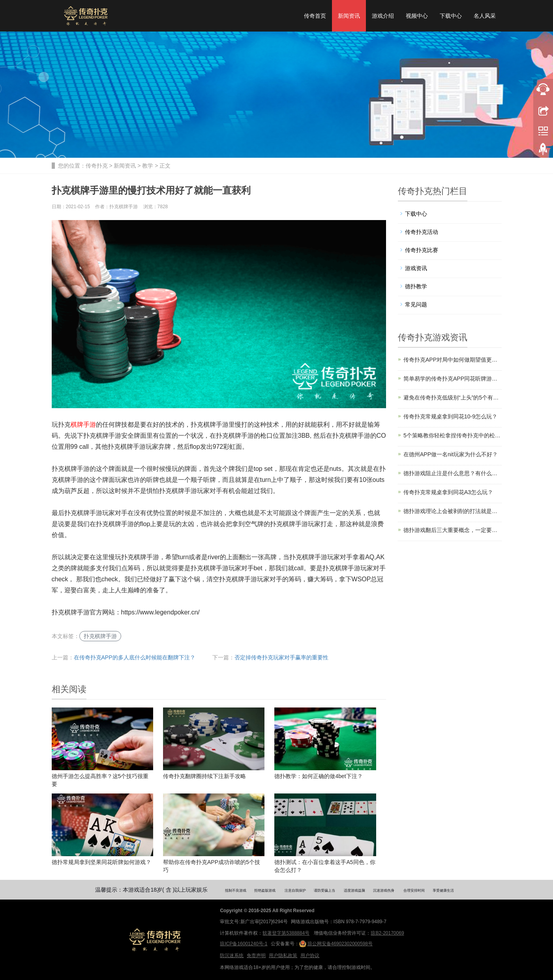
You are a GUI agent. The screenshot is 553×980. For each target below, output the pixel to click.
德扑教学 (416, 286)
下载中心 (451, 16)
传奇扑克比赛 (422, 250)
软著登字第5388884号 (286, 933)
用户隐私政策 (283, 956)
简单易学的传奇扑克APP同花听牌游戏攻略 (453, 379)
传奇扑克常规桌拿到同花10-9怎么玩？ (450, 416)
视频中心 (417, 16)
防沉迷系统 (232, 956)
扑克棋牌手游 (100, 636)
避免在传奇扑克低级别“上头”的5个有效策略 (453, 398)
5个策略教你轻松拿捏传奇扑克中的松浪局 (453, 435)
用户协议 (310, 956)
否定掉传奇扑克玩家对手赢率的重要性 (281, 657)
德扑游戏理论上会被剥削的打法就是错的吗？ (453, 511)
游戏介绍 (383, 16)
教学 (148, 166)
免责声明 (256, 956)
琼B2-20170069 (387, 933)
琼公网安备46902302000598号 (336, 944)
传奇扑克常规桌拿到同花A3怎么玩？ (448, 492)
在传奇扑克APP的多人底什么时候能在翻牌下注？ (135, 657)
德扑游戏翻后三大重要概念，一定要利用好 (453, 530)
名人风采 (485, 16)
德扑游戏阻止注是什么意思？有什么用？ (453, 473)
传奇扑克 (97, 166)
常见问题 (416, 304)
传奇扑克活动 (422, 232)
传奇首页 (315, 16)
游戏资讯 (416, 268)
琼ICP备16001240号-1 (244, 944)
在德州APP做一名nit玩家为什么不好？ (451, 454)
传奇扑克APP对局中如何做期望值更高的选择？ (453, 360)
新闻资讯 (349, 16)
